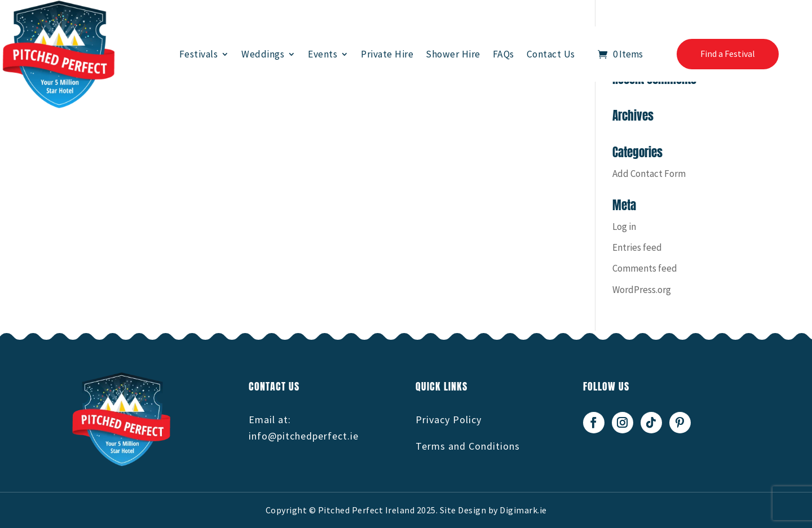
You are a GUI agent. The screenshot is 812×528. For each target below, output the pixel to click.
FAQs (504, 54)
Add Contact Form (649, 174)
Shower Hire (453, 54)
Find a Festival (728, 54)
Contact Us (551, 54)
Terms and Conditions (468, 446)
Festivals (199, 54)
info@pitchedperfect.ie (304, 436)
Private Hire (387, 54)
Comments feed (645, 268)
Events (323, 54)
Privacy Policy (449, 420)
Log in (624, 227)
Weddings (263, 54)
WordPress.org (642, 290)
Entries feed (637, 247)
